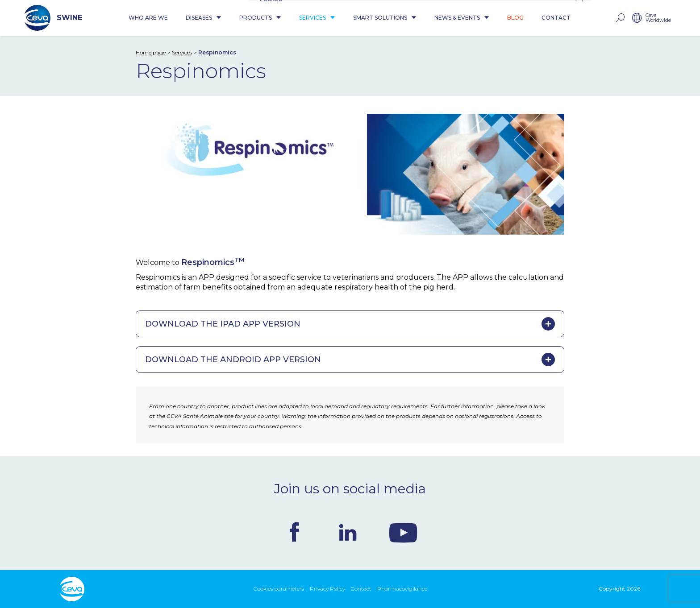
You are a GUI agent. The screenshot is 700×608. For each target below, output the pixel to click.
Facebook (295, 532)
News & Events (462, 18)
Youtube (403, 532)
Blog (515, 18)
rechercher (620, 18)
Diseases (204, 18)
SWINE (53, 18)
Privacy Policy (327, 589)
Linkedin (348, 532)
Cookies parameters (279, 589)
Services (317, 18)
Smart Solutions (385, 18)
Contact (556, 18)
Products (260, 18)
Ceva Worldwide (658, 18)
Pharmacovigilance (402, 589)
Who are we (148, 18)
